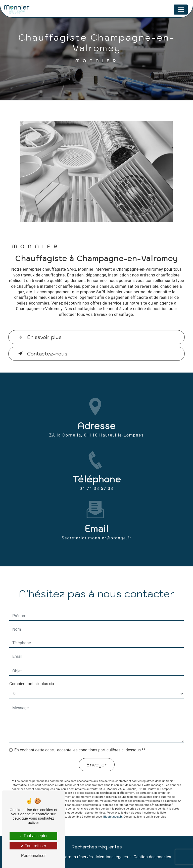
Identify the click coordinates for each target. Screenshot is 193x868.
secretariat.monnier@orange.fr (97, 532)
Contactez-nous (42, 354)
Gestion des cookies (152, 857)
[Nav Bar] (181, 10)
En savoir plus (39, 337)
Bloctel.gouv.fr (113, 810)
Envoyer (97, 758)
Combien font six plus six (32, 677)
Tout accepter (33, 836)
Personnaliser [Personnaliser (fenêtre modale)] (33, 856)
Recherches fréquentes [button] (97, 847)
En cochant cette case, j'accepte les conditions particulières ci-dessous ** (80, 744)
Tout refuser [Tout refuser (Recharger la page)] (33, 846)
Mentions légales (112, 857)
